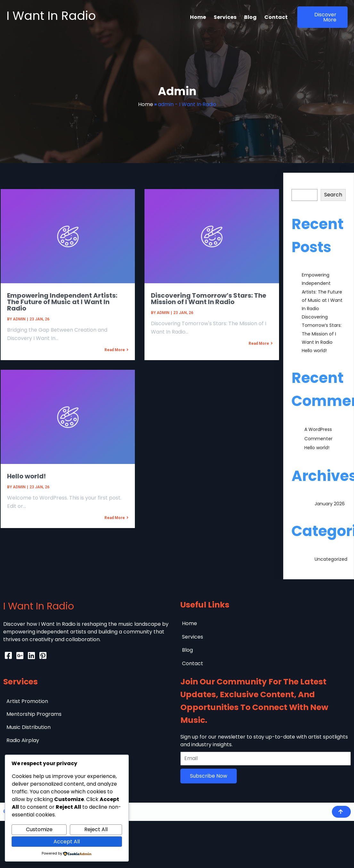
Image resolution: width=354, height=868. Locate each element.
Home (146, 104)
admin (19, 319)
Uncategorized (331, 559)
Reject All (96, 829)
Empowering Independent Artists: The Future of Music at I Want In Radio (322, 292)
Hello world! (314, 351)
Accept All (67, 842)
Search (300, 185)
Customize (39, 829)
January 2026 (330, 504)
